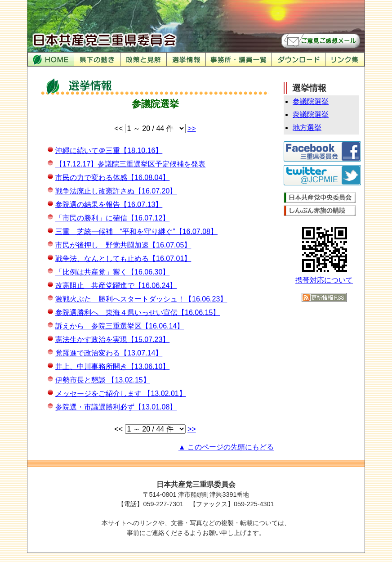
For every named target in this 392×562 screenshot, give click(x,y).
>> (192, 128)
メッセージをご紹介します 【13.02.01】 (121, 393)
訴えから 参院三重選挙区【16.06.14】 (120, 326)
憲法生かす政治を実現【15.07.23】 (112, 339)
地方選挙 (307, 128)
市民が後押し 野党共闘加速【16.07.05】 (123, 245)
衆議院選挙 (311, 115)
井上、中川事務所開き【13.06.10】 (112, 366)
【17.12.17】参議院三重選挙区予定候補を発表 (130, 164)
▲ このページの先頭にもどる (226, 447)
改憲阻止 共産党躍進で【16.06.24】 (116, 285)
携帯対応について (324, 280)
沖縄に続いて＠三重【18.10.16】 (109, 151)
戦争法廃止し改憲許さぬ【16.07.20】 (116, 191)
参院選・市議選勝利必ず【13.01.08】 (116, 407)
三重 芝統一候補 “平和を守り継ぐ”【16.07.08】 (136, 232)
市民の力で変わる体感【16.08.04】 (112, 178)
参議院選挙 (311, 101)
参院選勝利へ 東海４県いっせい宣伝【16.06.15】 (138, 312)
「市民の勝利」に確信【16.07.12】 (112, 218)
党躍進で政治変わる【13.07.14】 (109, 353)
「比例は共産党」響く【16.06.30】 (112, 272)
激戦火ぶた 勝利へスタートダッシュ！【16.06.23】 (141, 299)
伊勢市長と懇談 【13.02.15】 (103, 380)
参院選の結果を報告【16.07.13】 (109, 205)
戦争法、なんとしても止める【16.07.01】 (123, 259)
